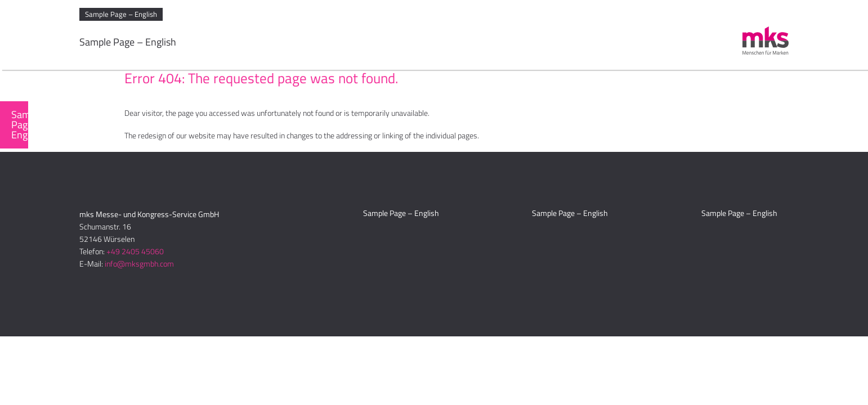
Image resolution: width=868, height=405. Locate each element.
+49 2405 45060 (135, 251)
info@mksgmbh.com (139, 264)
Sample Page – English (121, 14)
